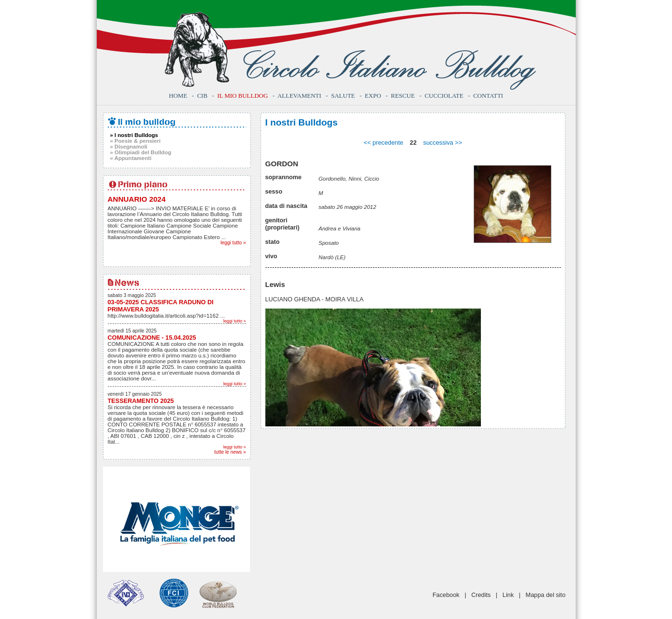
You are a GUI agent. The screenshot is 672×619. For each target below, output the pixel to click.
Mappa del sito (545, 595)
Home (178, 96)
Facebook (446, 595)
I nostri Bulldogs (302, 122)
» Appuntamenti (131, 158)
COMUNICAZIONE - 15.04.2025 (152, 338)
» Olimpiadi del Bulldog (141, 152)
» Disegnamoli (129, 147)
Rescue (403, 96)
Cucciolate (444, 96)
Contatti (488, 96)
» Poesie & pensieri (136, 141)
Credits (481, 595)
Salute (343, 96)
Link (508, 595)
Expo (373, 96)
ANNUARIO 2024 (137, 199)
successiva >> (443, 143)
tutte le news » (230, 452)
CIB (202, 96)
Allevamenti (299, 96)
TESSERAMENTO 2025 (141, 401)
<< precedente (383, 143)
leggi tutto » (233, 243)
